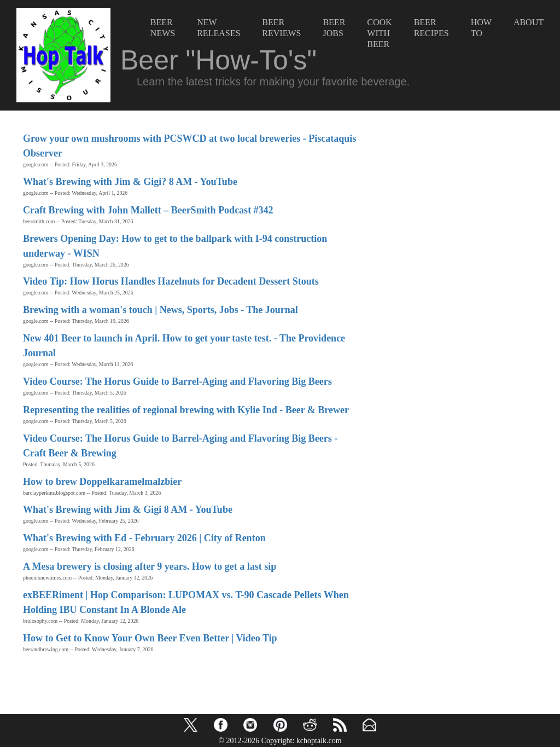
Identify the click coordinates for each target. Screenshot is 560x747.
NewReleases (218, 28)
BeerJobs (334, 28)
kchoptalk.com (319, 741)
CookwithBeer (379, 33)
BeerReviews (281, 28)
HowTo (481, 28)
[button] (191, 725)
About (529, 22)
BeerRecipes (431, 28)
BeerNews (163, 28)
